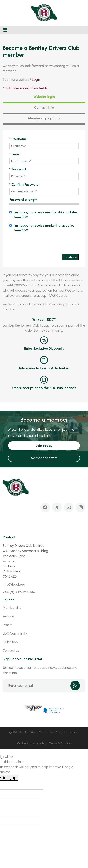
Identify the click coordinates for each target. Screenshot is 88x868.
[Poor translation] (13, 778)
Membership (12, 608)
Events (8, 625)
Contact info (44, 107)
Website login (44, 97)
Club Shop (10, 642)
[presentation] (52, 243)
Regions (8, 616)
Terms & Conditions (61, 743)
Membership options (44, 118)
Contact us (11, 650)
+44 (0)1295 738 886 (19, 592)
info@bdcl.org (14, 584)
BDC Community (15, 633)
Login (36, 79)
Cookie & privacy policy (32, 743)
